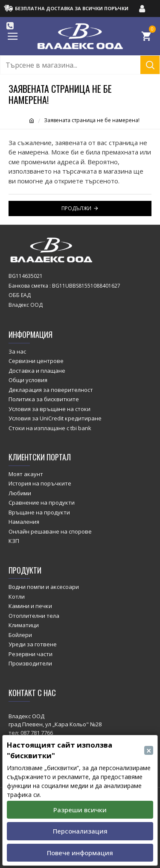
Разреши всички (80, 810)
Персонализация (80, 831)
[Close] (149, 750)
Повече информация (80, 853)
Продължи (76, 208)
